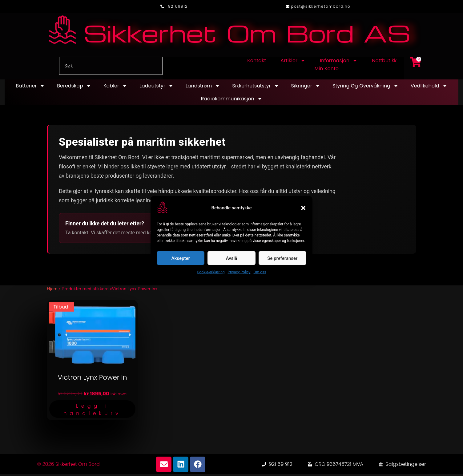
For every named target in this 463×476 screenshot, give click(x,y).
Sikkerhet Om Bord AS (247, 34)
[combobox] (111, 68)
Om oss (260, 272)
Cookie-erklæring (211, 272)
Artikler (293, 63)
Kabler (115, 88)
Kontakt (257, 62)
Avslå (232, 258)
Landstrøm (203, 88)
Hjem (52, 291)
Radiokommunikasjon (231, 101)
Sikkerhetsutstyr (255, 88)
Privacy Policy (239, 272)
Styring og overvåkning (365, 88)
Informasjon (339, 63)
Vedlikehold (429, 88)
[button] (303, 208)
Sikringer (306, 88)
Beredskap (74, 88)
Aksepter (181, 258)
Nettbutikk (384, 62)
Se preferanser (282, 258)
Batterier (30, 88)
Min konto (327, 70)
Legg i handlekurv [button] (92, 411)
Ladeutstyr (156, 88)
